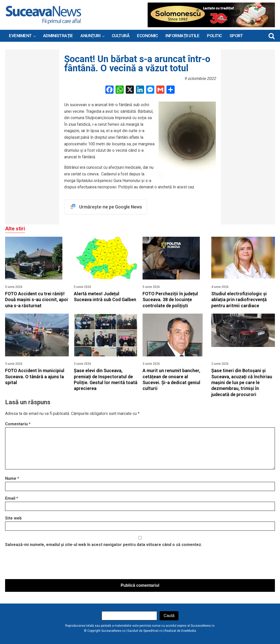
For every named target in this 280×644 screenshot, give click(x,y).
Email (12, 499)
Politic (214, 36)
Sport (236, 36)
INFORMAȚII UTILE (182, 36)
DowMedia (189, 631)
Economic (147, 36)
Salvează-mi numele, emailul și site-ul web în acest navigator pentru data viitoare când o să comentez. (104, 545)
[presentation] (44, 565)
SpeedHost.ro (153, 631)
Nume (12, 479)
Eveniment (20, 36)
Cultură (121, 36)
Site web (13, 518)
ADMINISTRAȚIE (58, 36)
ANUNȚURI (90, 36)
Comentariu (18, 424)
